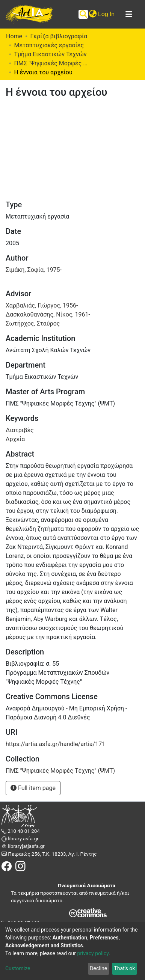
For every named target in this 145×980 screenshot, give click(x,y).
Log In (107, 14)
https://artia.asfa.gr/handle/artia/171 (55, 744)
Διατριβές (20, 430)
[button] (93, 14)
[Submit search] (83, 14)
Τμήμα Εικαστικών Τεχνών (50, 54)
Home (14, 36)
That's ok (124, 968)
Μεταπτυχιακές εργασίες (49, 45)
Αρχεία (15, 439)
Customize (18, 968)
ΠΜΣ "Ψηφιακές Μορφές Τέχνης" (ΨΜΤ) (51, 63)
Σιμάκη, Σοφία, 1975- (34, 270)
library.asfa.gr (23, 839)
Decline (98, 968)
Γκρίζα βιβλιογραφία (59, 36)
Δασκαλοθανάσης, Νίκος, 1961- (48, 314)
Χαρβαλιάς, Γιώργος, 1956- (42, 305)
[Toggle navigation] (129, 14)
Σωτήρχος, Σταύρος (33, 323)
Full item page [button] (33, 788)
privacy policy (93, 953)
